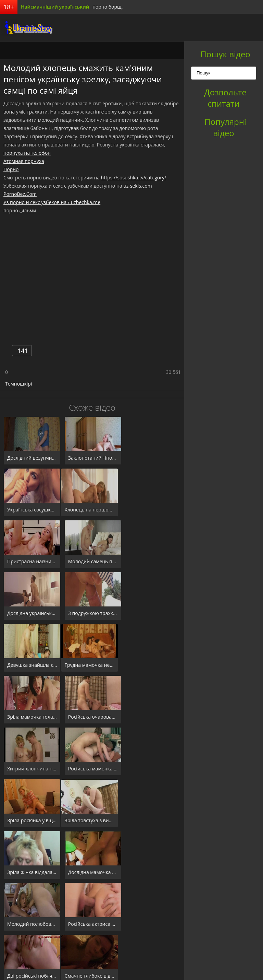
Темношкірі (18, 384)
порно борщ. (108, 7)
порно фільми (20, 210)
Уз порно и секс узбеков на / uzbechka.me (52, 202)
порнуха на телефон (27, 153)
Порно (11, 169)
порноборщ (26, 27)
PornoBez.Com (20, 194)
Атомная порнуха (24, 161)
